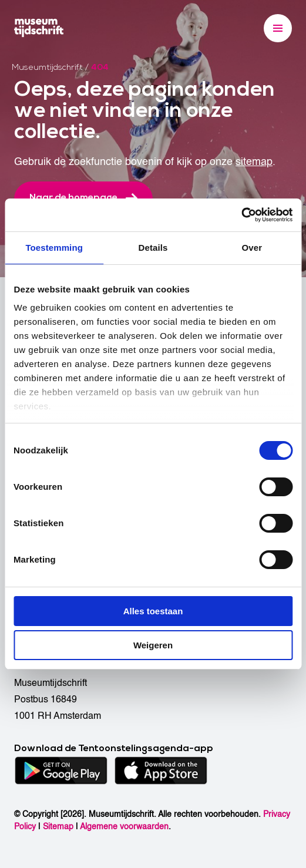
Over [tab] (252, 248)
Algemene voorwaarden (124, 827)
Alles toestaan (153, 611)
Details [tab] (153, 248)
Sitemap (58, 827)
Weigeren (153, 645)
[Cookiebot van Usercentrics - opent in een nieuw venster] (241, 215)
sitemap (254, 162)
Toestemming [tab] (54, 248)
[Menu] (278, 28)
